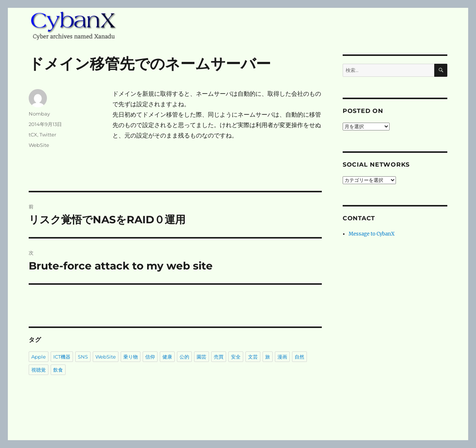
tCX (33, 135)
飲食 (58, 370)
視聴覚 (39, 370)
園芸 (201, 357)
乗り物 (131, 357)
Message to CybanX (372, 234)
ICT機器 (62, 357)
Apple (39, 357)
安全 (236, 357)
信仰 (150, 357)
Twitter (48, 135)
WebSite (39, 145)
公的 (184, 357)
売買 (219, 357)
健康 (167, 357)
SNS (83, 357)
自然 (299, 357)
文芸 (253, 357)
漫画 (282, 357)
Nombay (39, 114)
